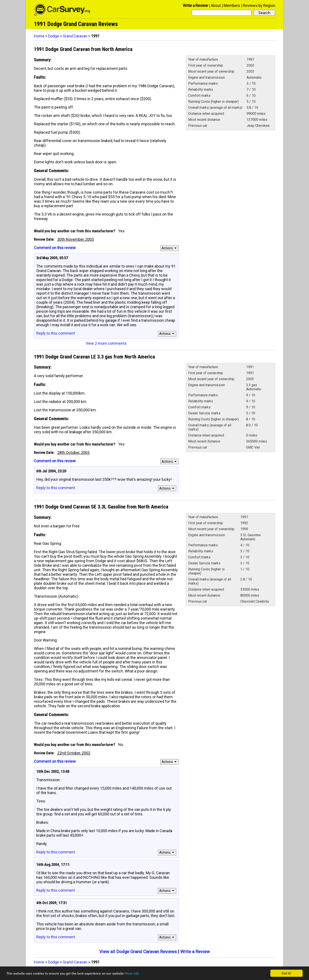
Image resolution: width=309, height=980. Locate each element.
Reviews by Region (259, 5)
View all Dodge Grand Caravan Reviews (138, 952)
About (216, 5)
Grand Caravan (75, 36)
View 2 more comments (106, 343)
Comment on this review (55, 248)
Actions (170, 248)
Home (39, 36)
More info (132, 974)
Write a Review (195, 5)
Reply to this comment (56, 333)
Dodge (54, 36)
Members (232, 5)
